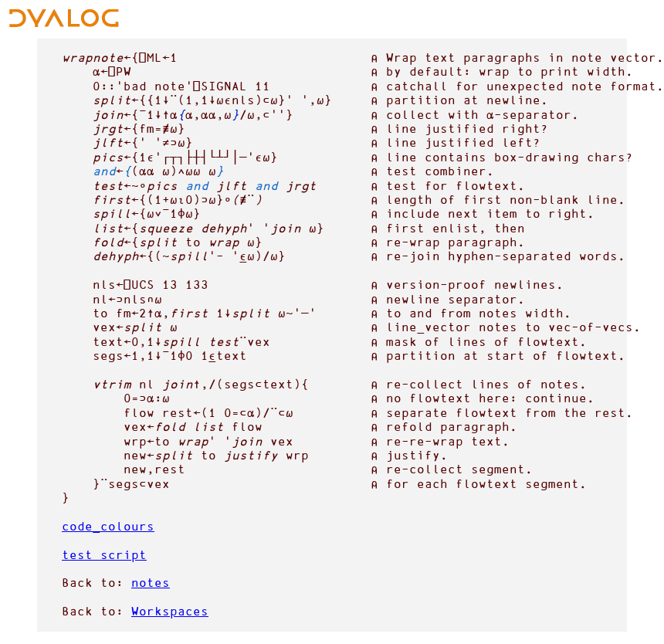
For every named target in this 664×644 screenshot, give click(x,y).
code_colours (108, 526)
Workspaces (170, 611)
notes (151, 583)
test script (104, 555)
